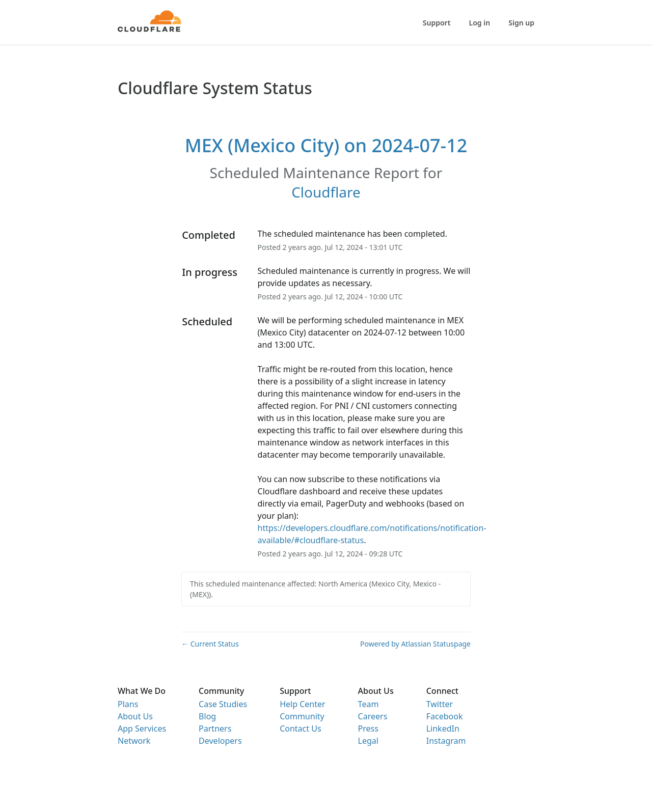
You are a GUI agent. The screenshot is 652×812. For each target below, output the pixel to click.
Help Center (302, 704)
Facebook (445, 716)
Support (437, 23)
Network (134, 741)
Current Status (210, 644)
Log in (480, 23)
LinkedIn (443, 729)
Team (369, 704)
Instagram (446, 741)
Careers (373, 716)
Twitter (440, 704)
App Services (142, 729)
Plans (128, 704)
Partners (215, 729)
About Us (135, 716)
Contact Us (300, 729)
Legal (368, 741)
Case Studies (223, 704)
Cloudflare (326, 192)
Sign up (521, 23)
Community (302, 716)
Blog (207, 716)
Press (368, 729)
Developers (220, 741)
